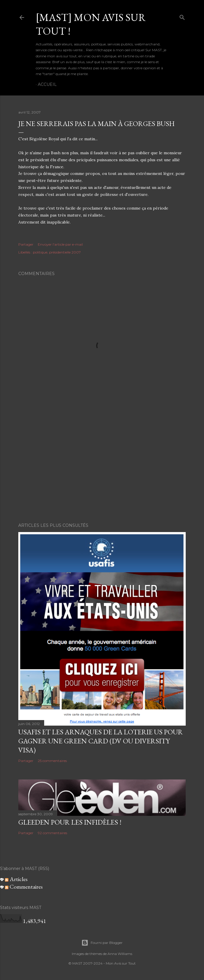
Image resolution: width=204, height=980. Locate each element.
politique (40, 252)
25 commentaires (52, 761)
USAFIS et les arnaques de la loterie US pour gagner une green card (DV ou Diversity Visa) (101, 741)
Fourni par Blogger (102, 943)
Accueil (47, 84)
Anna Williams (120, 954)
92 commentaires (52, 833)
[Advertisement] (102, 467)
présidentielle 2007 (65, 252)
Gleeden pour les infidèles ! (70, 822)
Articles (16, 879)
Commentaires (24, 887)
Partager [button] (26, 244)
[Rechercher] (182, 16)
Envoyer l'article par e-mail (60, 244)
